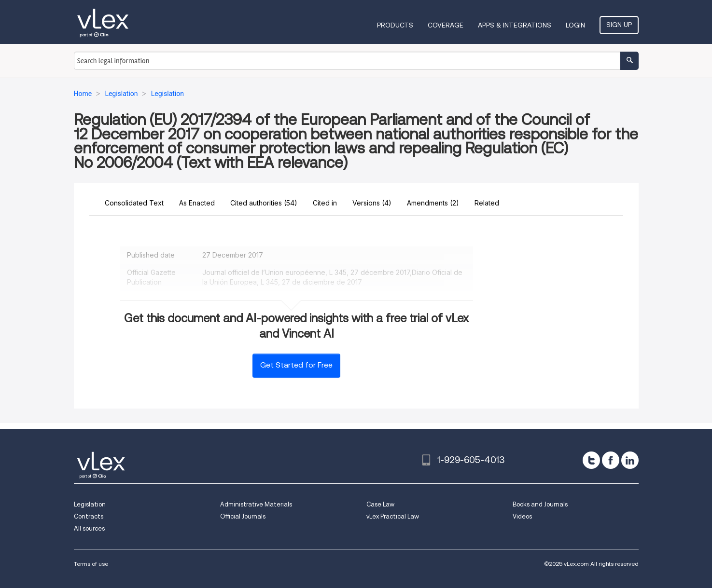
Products (395, 25)
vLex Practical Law (393, 516)
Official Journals (243, 516)
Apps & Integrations (515, 25)
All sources (89, 528)
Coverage (446, 25)
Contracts (89, 516)
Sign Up (619, 25)
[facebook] (611, 460)
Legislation (90, 504)
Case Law (380, 504)
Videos (522, 516)
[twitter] (591, 460)
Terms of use (91, 564)
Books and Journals (540, 504)
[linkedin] (630, 460)
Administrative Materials (256, 504)
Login (575, 25)
